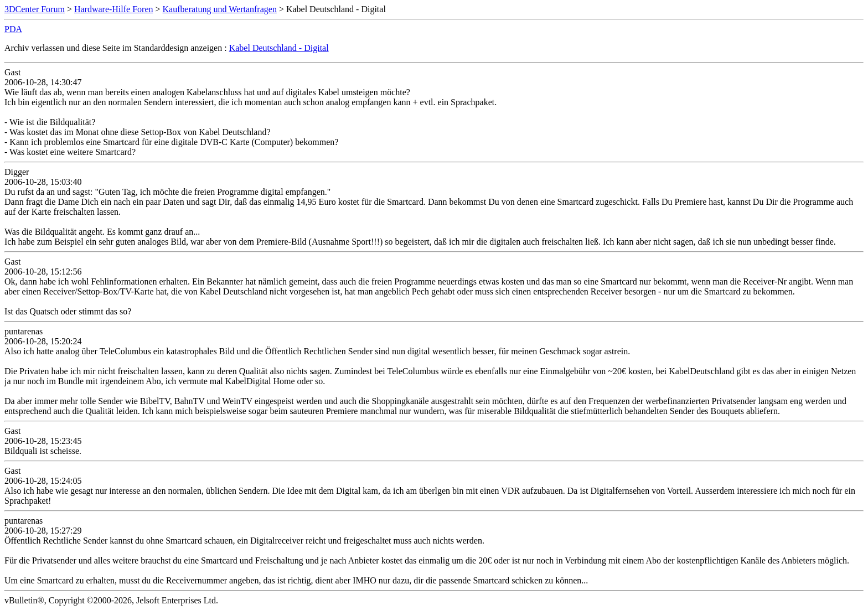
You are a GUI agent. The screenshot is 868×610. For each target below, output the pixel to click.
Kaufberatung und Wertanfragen (220, 9)
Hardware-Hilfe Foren (114, 9)
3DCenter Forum (35, 9)
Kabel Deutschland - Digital (279, 48)
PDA (13, 29)
